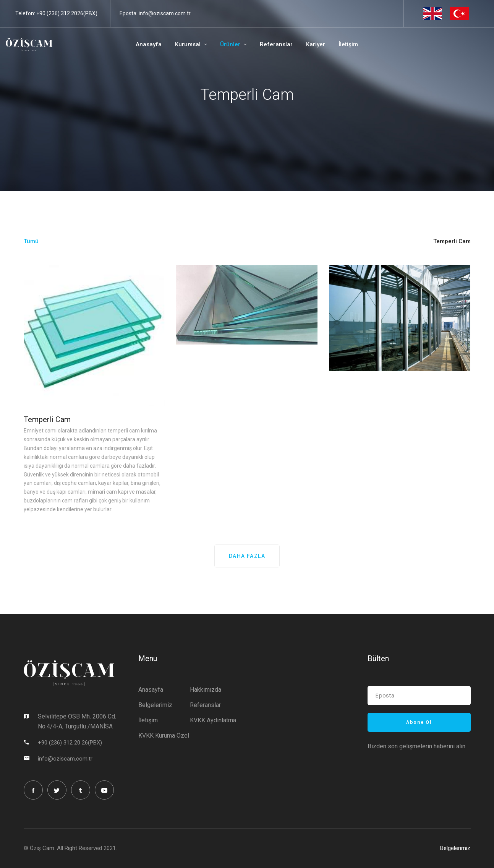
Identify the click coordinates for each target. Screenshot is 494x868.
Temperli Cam (47, 419)
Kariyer (308, 44)
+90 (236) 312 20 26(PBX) (70, 742)
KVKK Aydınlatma (213, 720)
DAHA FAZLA (247, 556)
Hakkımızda (206, 689)
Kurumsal (180, 44)
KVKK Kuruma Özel (164, 735)
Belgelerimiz (155, 705)
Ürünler (222, 44)
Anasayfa (141, 44)
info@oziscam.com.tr (165, 13)
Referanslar (268, 44)
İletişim (340, 44)
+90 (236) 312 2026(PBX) (67, 13)
